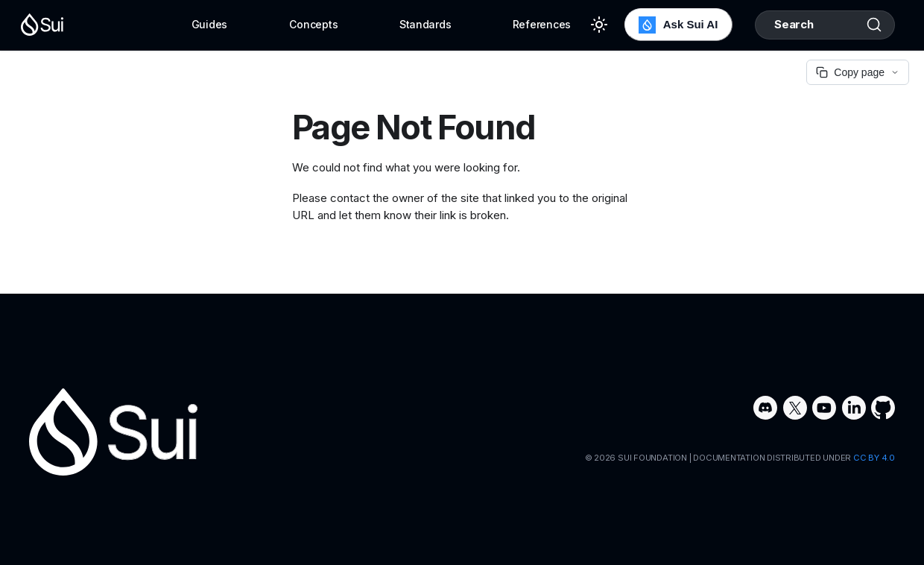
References (542, 24)
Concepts (314, 24)
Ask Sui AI (678, 25)
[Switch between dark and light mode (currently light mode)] (599, 25)
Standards (425, 24)
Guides (209, 24)
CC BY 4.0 (874, 458)
